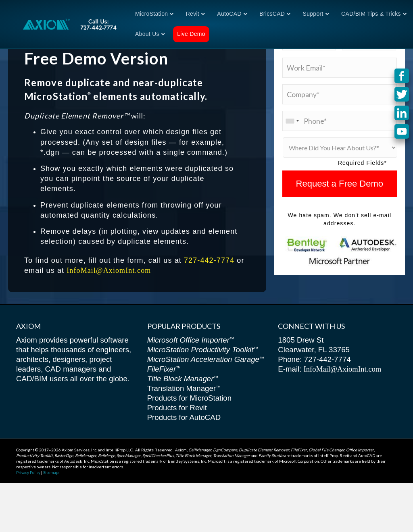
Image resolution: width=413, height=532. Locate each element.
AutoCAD (229, 14)
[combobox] (292, 170)
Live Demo (191, 34)
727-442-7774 (209, 309)
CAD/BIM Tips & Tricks (371, 14)
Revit (193, 14)
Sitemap (51, 521)
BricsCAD (272, 14)
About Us (147, 34)
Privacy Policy (28, 521)
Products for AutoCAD (184, 466)
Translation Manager (184, 437)
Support (313, 14)
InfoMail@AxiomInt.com (109, 320)
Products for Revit (177, 456)
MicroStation (151, 14)
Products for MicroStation (189, 447)
